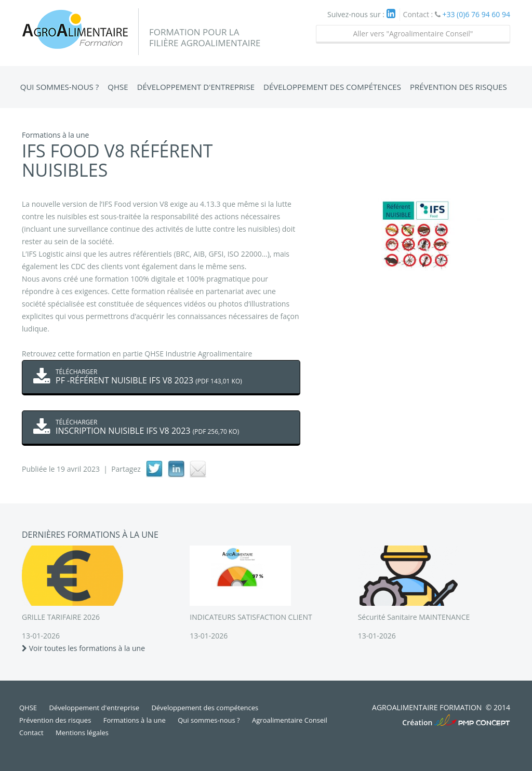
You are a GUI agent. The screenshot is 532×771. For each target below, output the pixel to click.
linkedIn (176, 469)
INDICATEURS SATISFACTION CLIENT (251, 617)
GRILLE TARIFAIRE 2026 (61, 617)
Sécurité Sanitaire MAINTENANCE (414, 617)
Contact (31, 733)
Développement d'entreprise (196, 87)
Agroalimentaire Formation (80, 32)
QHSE (118, 87)
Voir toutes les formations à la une (83, 648)
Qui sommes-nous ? (59, 87)
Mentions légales (82, 733)
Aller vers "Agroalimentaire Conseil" (413, 34)
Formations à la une (135, 720)
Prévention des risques (458, 87)
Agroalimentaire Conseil (290, 720)
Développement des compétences (332, 87)
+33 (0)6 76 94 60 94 (476, 14)
